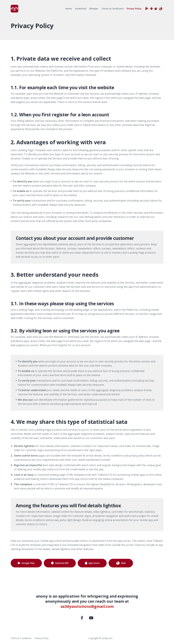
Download (81, 9)
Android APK (62, 563)
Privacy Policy (135, 8)
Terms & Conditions (112, 9)
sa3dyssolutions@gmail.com (87, 606)
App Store (94, 563)
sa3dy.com (107, 638)
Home (69, 9)
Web (121, 563)
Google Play (28, 563)
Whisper (94, 9)
